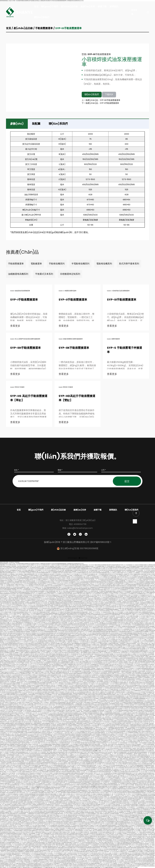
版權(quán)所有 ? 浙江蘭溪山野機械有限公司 (67, 542)
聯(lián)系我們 (42, 17)
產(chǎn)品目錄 (69, 7)
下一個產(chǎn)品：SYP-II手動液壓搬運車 (100, 103)
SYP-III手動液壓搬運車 (122, 300)
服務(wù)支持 (88, 7)
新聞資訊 (114, 7)
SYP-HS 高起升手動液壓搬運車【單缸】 (29, 398)
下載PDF (109, 94)
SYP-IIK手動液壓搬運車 (74, 348)
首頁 (36, 7)
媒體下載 (102, 7)
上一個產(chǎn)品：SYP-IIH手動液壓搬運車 (101, 100)
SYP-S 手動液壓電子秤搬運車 (124, 350)
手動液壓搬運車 (44, 28)
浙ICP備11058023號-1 (101, 542)
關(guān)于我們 (50, 7)
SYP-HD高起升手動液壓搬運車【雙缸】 (77, 398)
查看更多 (15, 326)
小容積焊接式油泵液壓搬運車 (112, 62)
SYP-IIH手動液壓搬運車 (25, 348)
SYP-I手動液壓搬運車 (24, 300)
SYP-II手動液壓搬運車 (73, 300)
